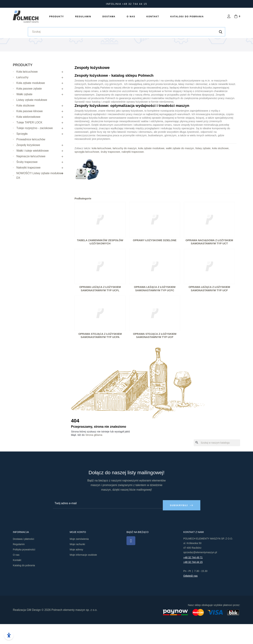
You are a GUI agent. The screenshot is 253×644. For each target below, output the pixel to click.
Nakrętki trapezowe (28, 189)
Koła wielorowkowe (28, 139)
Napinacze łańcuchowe (31, 178)
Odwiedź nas (191, 596)
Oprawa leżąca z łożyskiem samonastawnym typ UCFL (100, 311)
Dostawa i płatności (24, 559)
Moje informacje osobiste (83, 575)
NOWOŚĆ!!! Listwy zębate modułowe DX (40, 197)
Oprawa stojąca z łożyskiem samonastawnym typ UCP (155, 357)
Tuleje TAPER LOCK (29, 144)
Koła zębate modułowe (31, 105)
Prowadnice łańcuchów (31, 161)
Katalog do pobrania (24, 585)
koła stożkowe (220, 170)
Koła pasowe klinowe (30, 133)
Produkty (23, 87)
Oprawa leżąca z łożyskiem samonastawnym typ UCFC (155, 311)
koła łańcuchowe (102, 170)
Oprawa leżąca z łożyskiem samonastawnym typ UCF (209, 311)
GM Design (34, 630)
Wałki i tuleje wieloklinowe (33, 173)
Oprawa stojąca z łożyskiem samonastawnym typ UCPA (100, 357)
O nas (16, 575)
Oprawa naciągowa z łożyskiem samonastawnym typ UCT (209, 264)
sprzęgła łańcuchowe (87, 174)
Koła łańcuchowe (27, 94)
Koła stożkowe (25, 127)
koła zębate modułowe (151, 170)
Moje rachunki (77, 564)
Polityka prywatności (24, 569)
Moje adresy (76, 569)
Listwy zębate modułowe (32, 122)
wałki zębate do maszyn (180, 170)
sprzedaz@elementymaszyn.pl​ (200, 572)
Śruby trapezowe (27, 184)
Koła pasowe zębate (29, 110)
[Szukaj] (217, 465)
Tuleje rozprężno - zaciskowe (35, 150)
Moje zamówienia (79, 559)
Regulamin (19, 564)
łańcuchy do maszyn (125, 170)
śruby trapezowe (110, 174)
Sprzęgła (22, 156)
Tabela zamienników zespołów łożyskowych (100, 264)
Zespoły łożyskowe (28, 167)
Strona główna (94, 457)
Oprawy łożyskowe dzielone (155, 262)
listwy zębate (203, 170)
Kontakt (17, 580)
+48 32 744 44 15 (193, 582)
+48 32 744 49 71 (193, 577)
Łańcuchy (22, 99)
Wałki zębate (24, 116)
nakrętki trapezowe (133, 174)
